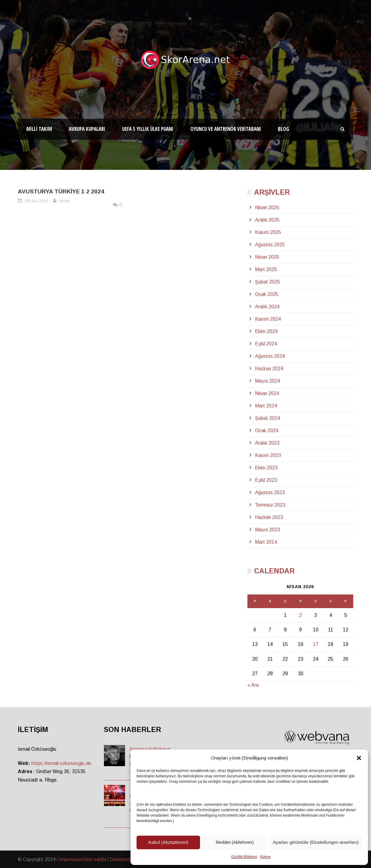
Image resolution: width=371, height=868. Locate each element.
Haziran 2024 (269, 369)
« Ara (253, 685)
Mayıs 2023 (268, 530)
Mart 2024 (266, 406)
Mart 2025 (266, 269)
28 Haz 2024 (36, 201)
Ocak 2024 (267, 431)
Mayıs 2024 (268, 381)
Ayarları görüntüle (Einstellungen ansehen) (316, 842)
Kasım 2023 (268, 455)
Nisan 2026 (267, 207)
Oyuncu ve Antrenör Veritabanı (226, 129)
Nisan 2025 (267, 257)
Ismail (65, 201)
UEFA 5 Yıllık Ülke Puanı (148, 129)
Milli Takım (39, 129)
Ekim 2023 (266, 468)
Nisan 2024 (267, 393)
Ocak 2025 (267, 294)
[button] (359, 758)
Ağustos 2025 (270, 245)
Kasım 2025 (268, 232)
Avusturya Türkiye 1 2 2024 (61, 191)
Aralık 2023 (267, 443)
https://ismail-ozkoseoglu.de (61, 763)
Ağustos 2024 (270, 356)
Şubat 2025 (268, 282)
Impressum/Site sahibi (83, 859)
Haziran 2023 (269, 517)
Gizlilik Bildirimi (244, 857)
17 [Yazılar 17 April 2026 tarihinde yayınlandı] (316, 644)
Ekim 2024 (266, 331)
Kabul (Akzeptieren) (168, 842)
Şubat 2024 (268, 418)
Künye (265, 857)
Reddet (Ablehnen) (235, 842)
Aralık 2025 (267, 220)
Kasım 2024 (268, 319)
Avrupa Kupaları (87, 129)
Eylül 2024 (266, 344)
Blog (284, 129)
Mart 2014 (266, 542)
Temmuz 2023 (270, 505)
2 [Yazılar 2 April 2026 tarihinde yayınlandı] (300, 615)
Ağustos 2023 (270, 492)
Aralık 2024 (267, 307)
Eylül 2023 (266, 480)
